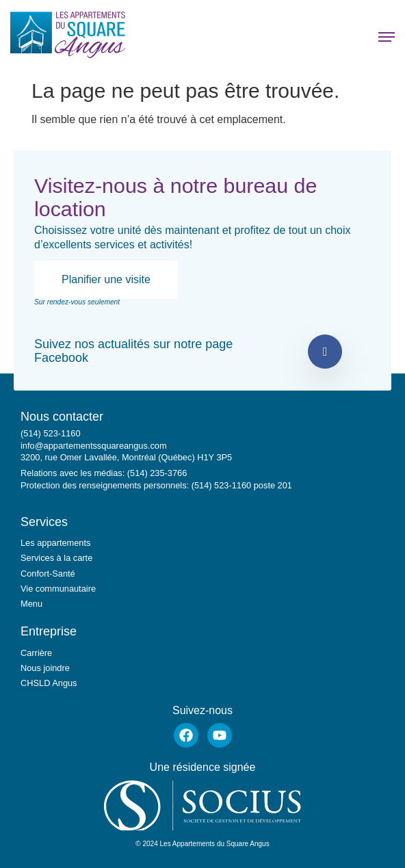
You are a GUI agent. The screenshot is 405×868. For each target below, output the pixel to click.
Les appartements (55, 543)
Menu (31, 604)
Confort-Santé (48, 574)
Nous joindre (45, 668)
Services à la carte (56, 558)
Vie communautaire (58, 589)
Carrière (36, 653)
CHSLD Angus (49, 683)
